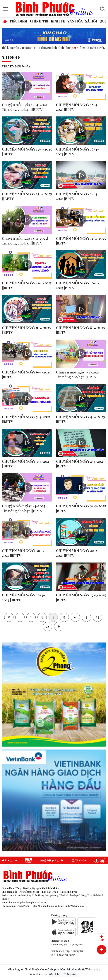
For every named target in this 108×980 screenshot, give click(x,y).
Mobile (54, 974)
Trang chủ (9, 860)
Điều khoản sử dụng (63, 955)
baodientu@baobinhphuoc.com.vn (28, 902)
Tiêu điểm (18, 21)
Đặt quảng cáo (52, 860)
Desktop (70, 974)
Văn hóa (75, 21)
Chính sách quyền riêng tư (67, 951)
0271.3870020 (77, 944)
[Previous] (9, 617)
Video (11, 57)
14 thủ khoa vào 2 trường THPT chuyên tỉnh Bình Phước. (41, 48)
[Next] (59, 626)
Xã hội (91, 21)
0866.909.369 (60, 944)
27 (97, 617)
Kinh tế (58, 21)
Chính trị (39, 21)
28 (48, 626)
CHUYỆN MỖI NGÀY (16, 66)
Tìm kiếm (79, 860)
